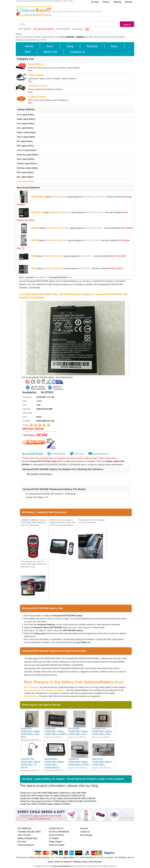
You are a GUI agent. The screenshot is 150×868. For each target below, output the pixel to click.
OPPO (35, 240)
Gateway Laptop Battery (27, 168)
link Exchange (86, 835)
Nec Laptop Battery (25, 177)
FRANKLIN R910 (95, 212)
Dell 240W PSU (63, 29)
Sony (70, 46)
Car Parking (78, 29)
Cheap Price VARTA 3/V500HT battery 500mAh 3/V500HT (45, 804)
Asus (114, 46)
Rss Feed (22, 842)
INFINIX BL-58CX (94, 228)
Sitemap (128, 2)
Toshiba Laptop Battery (27, 164)
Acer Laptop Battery (25, 115)
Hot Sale (95, 2)
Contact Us (85, 832)
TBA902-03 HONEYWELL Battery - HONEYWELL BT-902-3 (79, 762)
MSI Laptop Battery (25, 172)
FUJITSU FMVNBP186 (59, 832)
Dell (28, 52)
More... (31, 70)
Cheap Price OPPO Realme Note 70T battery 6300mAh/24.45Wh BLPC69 (52, 796)
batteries (70, 37)
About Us (58, 862)
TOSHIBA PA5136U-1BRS (29, 832)
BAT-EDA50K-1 (46, 474)
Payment (84, 828)
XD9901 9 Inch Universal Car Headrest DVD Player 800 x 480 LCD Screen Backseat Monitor (62, 523)
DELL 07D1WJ (24, 835)
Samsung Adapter (57, 845)
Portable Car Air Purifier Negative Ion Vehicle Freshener (92, 521)
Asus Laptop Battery (26, 124)
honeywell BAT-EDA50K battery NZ (45, 461)
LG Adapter (54, 838)
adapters (80, 37)
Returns (106, 2)
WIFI (34, 268)
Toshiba (92, 46)
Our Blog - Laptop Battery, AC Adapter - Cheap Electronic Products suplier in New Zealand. (73, 779)
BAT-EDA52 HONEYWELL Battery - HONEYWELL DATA (79, 731)
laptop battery (69, 857)
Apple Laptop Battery (26, 119)
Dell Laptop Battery (25, 128)
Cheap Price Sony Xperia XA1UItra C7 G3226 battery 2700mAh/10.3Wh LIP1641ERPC (58, 801)
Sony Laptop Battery (26, 159)
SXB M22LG (86, 256)
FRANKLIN (37, 212)
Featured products (26, 845)
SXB (34, 256)
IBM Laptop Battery (25, 146)
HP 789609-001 (25, 828)
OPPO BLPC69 (92, 240)
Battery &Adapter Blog (27, 838)
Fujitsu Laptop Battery (26, 132)
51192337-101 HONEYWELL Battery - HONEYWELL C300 (103, 731)
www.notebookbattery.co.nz (64, 866)
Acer (50, 46)
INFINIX (35, 228)
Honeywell (30, 277)
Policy (85, 862)
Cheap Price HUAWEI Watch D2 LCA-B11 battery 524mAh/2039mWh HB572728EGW (58, 798)
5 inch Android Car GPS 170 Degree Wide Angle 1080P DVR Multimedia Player (34, 564)
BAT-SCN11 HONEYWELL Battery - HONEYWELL (103, 762)
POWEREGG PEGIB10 (94, 197)
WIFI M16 (85, 268)
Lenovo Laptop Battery (27, 150)
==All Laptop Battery (26, 181)
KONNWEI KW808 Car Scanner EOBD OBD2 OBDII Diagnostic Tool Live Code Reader (34, 523)
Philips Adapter (55, 842)
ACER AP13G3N (56, 835)
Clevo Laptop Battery (26, 137)
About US (50, 52)
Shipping (117, 2)
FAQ (91, 862)
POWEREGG (38, 196)
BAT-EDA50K (33, 474)
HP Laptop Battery (25, 141)
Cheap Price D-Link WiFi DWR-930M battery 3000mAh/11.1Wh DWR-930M (53, 793)
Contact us (78, 52)
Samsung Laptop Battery (28, 155)
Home (29, 46)
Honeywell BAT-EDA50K (58, 277)
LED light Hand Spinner (44, 29)
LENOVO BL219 (56, 828)
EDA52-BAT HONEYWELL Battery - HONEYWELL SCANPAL (56, 731)
